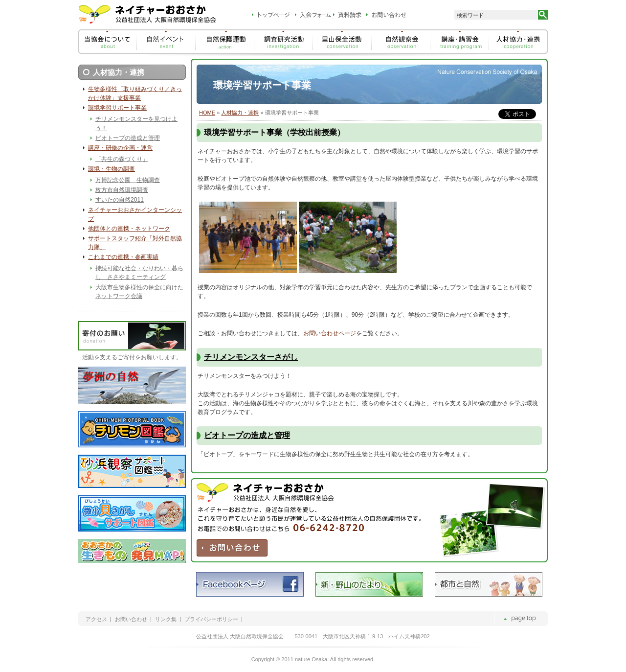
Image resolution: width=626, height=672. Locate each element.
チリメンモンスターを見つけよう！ (136, 123)
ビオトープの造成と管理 (247, 435)
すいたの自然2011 (120, 200)
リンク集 (166, 619)
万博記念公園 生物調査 (128, 180)
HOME (207, 113)
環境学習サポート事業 (117, 108)
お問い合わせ (131, 619)
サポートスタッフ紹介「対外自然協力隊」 (135, 243)
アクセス (96, 619)
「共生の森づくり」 (122, 159)
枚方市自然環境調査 (122, 190)
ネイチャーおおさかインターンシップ (135, 214)
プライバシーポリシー (211, 619)
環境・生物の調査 (112, 169)
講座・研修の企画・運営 (120, 148)
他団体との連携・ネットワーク (129, 229)
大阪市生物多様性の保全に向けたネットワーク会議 (139, 292)
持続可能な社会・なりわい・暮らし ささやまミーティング (139, 273)
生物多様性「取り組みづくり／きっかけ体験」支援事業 (135, 93)
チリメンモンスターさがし (251, 357)
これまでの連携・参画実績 (123, 257)
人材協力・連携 (240, 113)
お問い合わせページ (330, 333)
